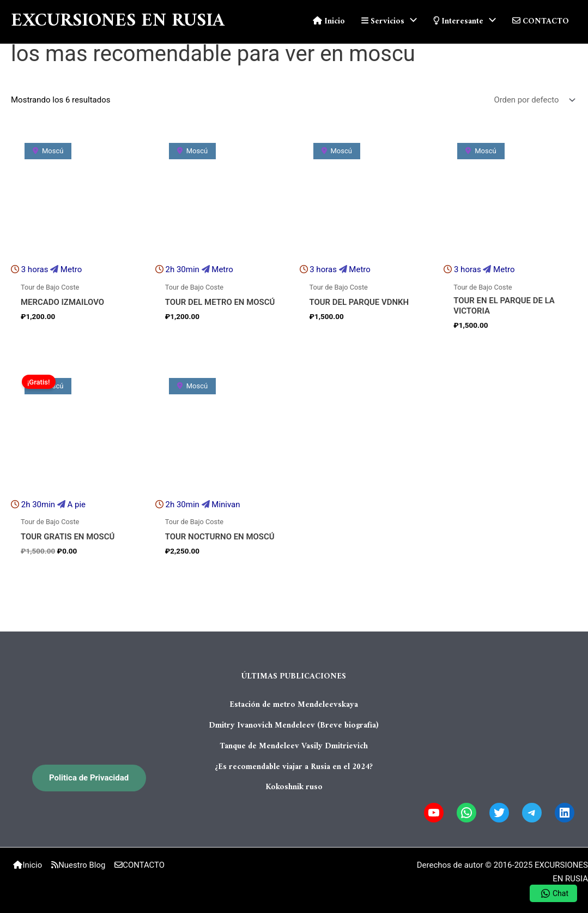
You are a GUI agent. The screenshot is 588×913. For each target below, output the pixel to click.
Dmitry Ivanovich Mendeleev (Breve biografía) (294, 725)
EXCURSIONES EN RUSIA (118, 21)
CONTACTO (138, 865)
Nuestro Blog (78, 865)
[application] (411, 22)
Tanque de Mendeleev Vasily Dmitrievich (294, 745)
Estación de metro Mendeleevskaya (294, 705)
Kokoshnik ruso (294, 785)
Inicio (29, 865)
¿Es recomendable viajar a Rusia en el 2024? (294, 765)
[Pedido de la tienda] (534, 100)
